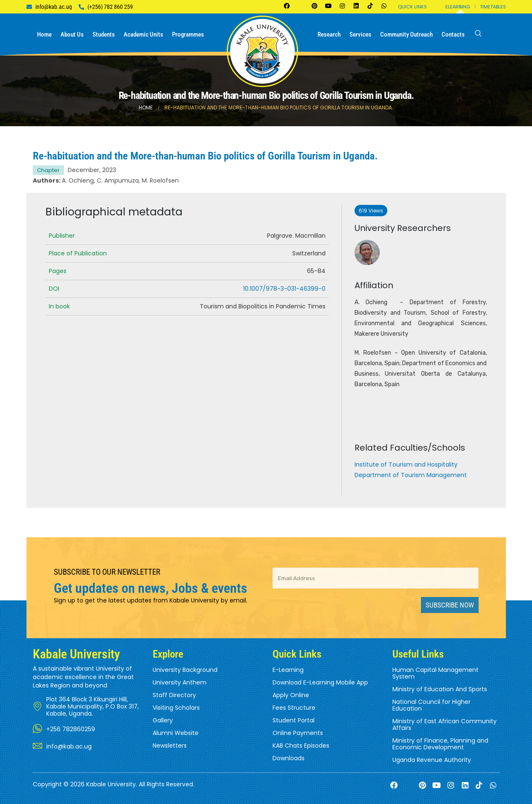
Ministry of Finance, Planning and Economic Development (440, 744)
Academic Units (143, 34)
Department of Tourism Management (411, 475)
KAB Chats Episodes (301, 746)
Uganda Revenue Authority (432, 760)
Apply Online (291, 695)
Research (329, 34)
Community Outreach (406, 34)
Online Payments (298, 733)
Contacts (453, 34)
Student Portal (294, 720)
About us (72, 34)
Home (44, 34)
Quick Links (412, 7)
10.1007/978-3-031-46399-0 (284, 289)
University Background (185, 670)
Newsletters (170, 746)
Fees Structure (294, 708)
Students (104, 34)
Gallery (163, 720)
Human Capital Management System (435, 673)
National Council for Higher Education (431, 705)
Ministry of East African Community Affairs (445, 724)
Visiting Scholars (176, 708)
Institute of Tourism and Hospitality (406, 464)
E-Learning (288, 670)
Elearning (458, 7)
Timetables (493, 7)
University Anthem (180, 682)
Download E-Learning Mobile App (320, 682)
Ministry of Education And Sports (440, 689)
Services (360, 34)
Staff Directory (174, 695)
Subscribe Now (450, 605)
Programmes (188, 34)
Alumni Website (176, 733)
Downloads (288, 758)
